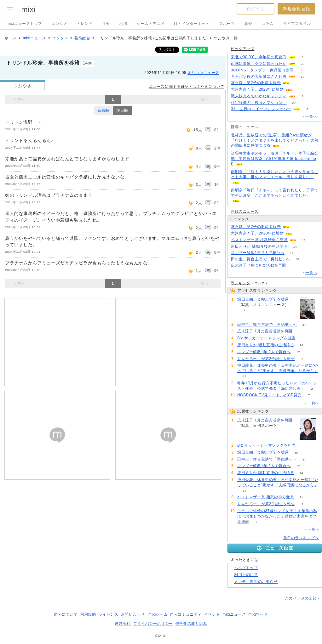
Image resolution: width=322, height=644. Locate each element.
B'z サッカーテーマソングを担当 (267, 338)
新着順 (103, 110)
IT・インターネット (192, 24)
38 (244, 310)
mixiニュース (34, 38)
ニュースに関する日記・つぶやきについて (187, 87)
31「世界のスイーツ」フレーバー (261, 109)
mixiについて (66, 614)
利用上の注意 (246, 575)
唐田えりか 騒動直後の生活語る (259, 246)
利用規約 (88, 614)
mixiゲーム (158, 614)
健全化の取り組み (191, 624)
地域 (123, 24)
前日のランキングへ (301, 538)
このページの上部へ (303, 598)
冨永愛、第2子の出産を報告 (256, 83)
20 (294, 103)
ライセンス (109, 614)
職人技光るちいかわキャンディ (259, 96)
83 (303, 338)
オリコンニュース (203, 73)
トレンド (84, 24)
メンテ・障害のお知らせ (256, 582)
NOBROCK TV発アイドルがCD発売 (269, 395)
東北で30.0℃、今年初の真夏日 (259, 57)
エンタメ (59, 24)
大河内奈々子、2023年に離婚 (257, 89)
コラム (268, 24)
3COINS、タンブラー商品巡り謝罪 (262, 70)
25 (303, 64)
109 (293, 266)
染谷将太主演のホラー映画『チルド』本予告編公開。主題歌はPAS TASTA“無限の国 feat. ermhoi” (275, 159)
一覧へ (311, 116)
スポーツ (227, 24)
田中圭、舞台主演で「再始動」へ (261, 259)
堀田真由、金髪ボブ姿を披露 (263, 299)
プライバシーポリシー (153, 624)
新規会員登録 (296, 9)
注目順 (122, 110)
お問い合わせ (133, 614)
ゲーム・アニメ (151, 24)
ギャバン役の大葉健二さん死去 (259, 76)
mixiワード (258, 614)
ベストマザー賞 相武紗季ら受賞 (259, 240)
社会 (106, 24)
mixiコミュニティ (186, 614)
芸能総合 (82, 38)
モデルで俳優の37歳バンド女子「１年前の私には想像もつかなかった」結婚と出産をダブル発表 (277, 516)
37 (298, 259)
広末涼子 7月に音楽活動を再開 (259, 265)
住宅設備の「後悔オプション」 (259, 103)
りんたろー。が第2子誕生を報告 (266, 359)
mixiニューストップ (24, 24)
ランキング (241, 283)
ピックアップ (243, 49)
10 (303, 77)
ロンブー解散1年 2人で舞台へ (258, 253)
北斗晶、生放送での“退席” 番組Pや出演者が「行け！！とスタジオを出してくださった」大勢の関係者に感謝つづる (275, 140)
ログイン (256, 9)
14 (295, 247)
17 (292, 253)
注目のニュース (244, 212)
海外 (248, 24)
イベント (212, 614)
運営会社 (123, 624)
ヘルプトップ (246, 568)
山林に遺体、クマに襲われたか (259, 64)
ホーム (11, 38)
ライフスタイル (297, 24)
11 (304, 240)
